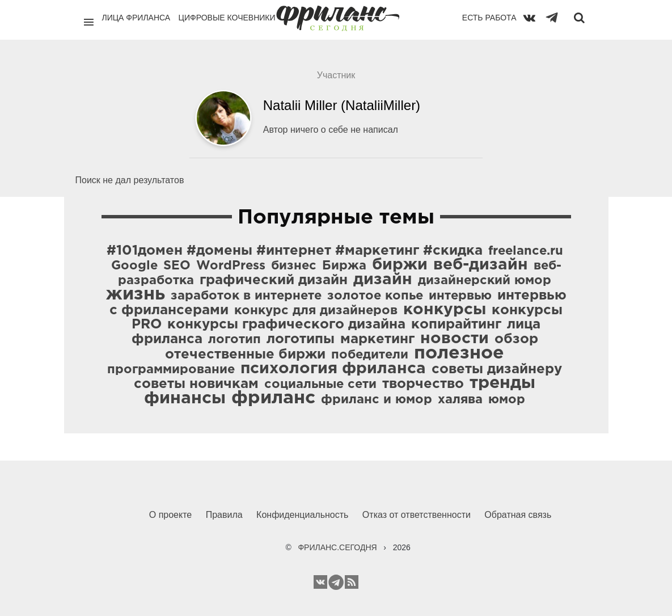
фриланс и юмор (377, 400)
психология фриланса (333, 369)
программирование (171, 370)
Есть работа (489, 18)
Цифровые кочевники (227, 18)
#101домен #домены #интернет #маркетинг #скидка (295, 251)
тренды (502, 383)
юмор (507, 400)
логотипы (301, 339)
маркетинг (377, 339)
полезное (459, 353)
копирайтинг (456, 324)
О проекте (170, 515)
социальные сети (320, 385)
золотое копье (375, 296)
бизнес (294, 266)
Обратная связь (518, 515)
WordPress (231, 266)
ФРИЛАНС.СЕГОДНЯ (337, 547)
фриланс (273, 398)
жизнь (136, 294)
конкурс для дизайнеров (316, 311)
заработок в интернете (246, 296)
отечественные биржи (245, 355)
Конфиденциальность (302, 515)
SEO (177, 266)
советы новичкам (196, 384)
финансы (185, 398)
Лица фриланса (136, 18)
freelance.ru (526, 251)
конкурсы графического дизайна (286, 324)
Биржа (344, 266)
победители (370, 355)
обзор (516, 339)
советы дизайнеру (497, 369)
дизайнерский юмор (485, 281)
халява (460, 400)
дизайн (383, 280)
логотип (234, 340)
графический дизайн (274, 280)
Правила (224, 515)
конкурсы (445, 310)
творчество (423, 384)
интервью (460, 296)
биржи (400, 265)
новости (455, 339)
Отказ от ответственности (417, 515)
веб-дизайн (481, 265)
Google (134, 266)
